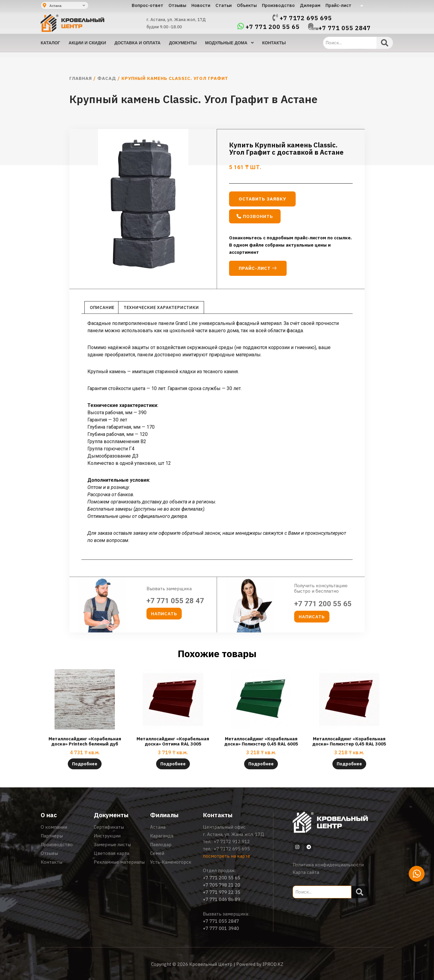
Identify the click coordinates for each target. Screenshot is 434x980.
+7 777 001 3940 (221, 928)
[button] (255, 216)
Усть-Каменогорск (171, 862)
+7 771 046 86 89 (222, 899)
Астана (158, 827)
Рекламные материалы (119, 862)
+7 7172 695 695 (306, 18)
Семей (157, 853)
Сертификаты (109, 827)
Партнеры (52, 836)
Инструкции (107, 836)
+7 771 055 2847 (345, 28)
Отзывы (49, 853)
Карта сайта (306, 872)
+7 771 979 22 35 (222, 892)
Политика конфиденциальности (328, 865)
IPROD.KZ (273, 964)
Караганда (162, 836)
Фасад (107, 78)
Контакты (52, 862)
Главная (81, 78)
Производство (57, 845)
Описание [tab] (102, 307)
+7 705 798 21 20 (222, 885)
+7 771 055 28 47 (175, 601)
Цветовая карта (112, 853)
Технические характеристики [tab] (161, 307)
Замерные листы (112, 845)
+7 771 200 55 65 (273, 27)
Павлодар (161, 845)
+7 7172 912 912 (232, 841)
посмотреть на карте (226, 856)
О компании (54, 827)
